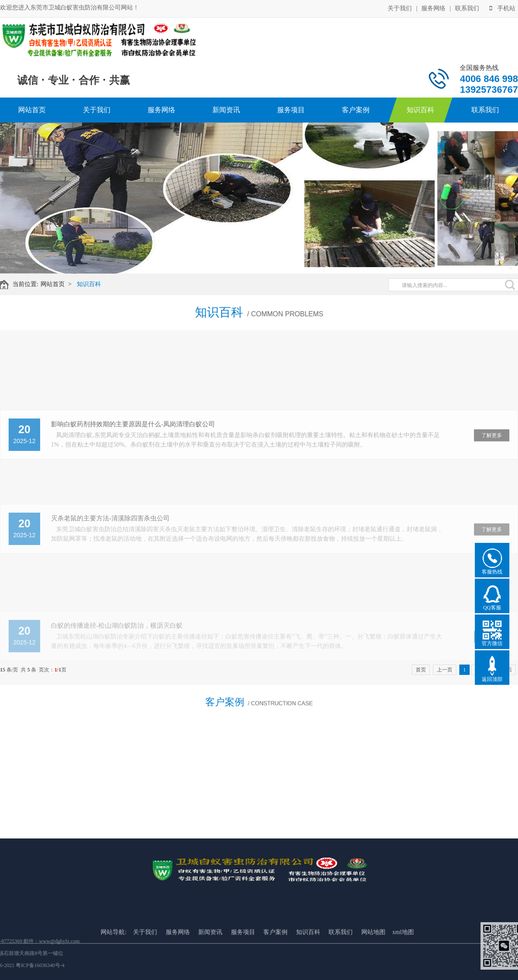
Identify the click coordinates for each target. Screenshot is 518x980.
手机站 (502, 8)
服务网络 (433, 8)
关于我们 (400, 8)
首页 (421, 670)
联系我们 (467, 8)
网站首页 (32, 110)
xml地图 (403, 960)
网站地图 (373, 960)
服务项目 (291, 110)
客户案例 (356, 110)
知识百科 (420, 110)
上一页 (445, 670)
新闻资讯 (226, 110)
